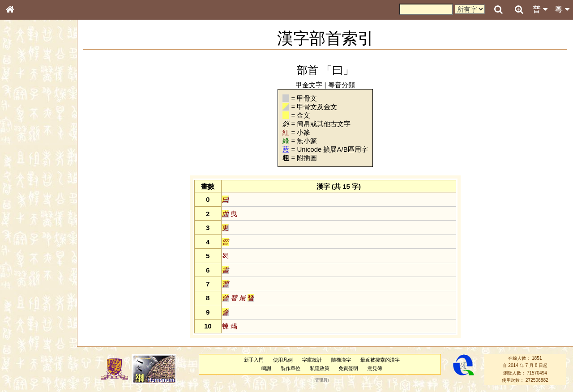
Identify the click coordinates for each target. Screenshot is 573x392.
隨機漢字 (341, 360)
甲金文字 (309, 85)
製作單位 (291, 368)
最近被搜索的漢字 (380, 360)
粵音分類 (342, 85)
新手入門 (254, 360)
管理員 (321, 380)
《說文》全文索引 (33, 281)
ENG (39, 99)
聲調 (43, 240)
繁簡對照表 (25, 307)
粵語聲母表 (25, 187)
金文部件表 (25, 146)
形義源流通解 (27, 154)
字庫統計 (312, 360)
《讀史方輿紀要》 (33, 290)
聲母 (18, 240)
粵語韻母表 (25, 196)
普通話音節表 (27, 248)
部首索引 (22, 120)
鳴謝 (266, 368)
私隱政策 (320, 368)
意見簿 (375, 368)
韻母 (30, 240)
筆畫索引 (22, 128)
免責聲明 (348, 368)
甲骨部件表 (25, 137)
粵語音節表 (25, 178)
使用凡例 (283, 360)
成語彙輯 (22, 298)
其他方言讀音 (27, 257)
